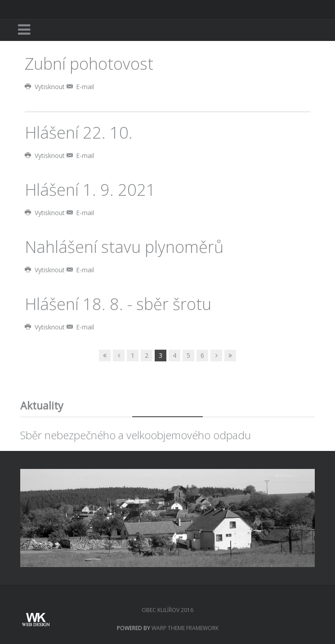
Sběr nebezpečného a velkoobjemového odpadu (136, 435)
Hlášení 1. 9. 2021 (90, 190)
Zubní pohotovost (89, 64)
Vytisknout (46, 87)
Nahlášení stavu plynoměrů (124, 247)
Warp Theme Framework (185, 628)
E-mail (80, 87)
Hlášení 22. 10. (79, 133)
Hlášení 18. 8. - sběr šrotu (118, 304)
